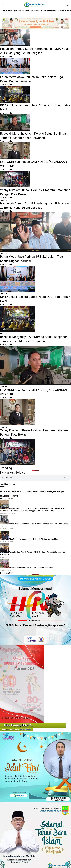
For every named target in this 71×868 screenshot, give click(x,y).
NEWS (10, 11)
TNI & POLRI (35, 11)
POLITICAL (26, 11)
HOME (5, 11)
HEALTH (43, 11)
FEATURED (17, 11)
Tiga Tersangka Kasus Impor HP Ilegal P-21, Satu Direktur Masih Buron (35, 540)
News (2, 484)
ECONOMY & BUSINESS (56, 11)
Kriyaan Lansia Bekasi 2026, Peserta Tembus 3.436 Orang (35, 569)
